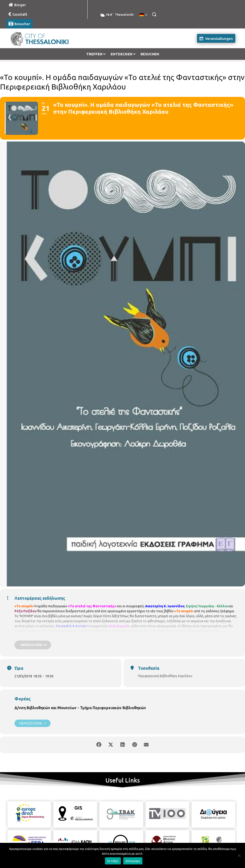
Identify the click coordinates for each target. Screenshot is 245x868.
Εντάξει (113, 861)
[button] (154, 14)
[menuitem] (143, 15)
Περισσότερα (33, 723)
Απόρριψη (133, 861)
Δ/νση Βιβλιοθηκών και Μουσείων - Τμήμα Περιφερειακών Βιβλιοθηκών (80, 708)
